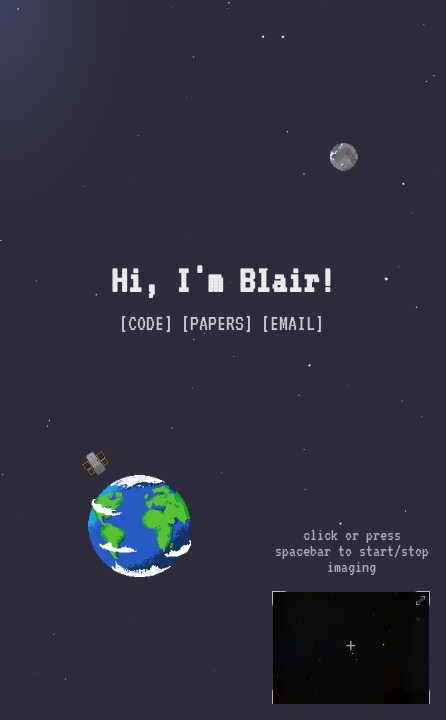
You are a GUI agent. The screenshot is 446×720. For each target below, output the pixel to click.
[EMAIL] (292, 323)
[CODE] (146, 323)
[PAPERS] (217, 323)
